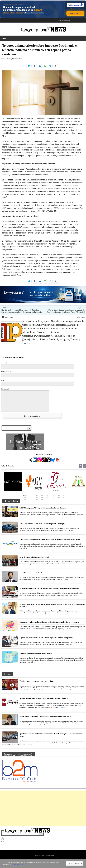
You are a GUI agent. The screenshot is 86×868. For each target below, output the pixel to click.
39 (34, 499)
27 (46, 497)
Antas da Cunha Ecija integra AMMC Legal (34, 557)
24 (38, 497)
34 (63, 497)
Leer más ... (81, 515)
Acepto (70, 864)
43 (43, 499)
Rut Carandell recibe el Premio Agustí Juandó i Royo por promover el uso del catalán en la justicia (22, 311)
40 (36, 499)
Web (2, 380)
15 (58, 496)
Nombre (7, 363)
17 (63, 496)
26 (43, 497)
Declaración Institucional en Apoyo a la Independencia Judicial (44, 699)
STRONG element (63, 20)
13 (53, 496)
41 (38, 499)
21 (31, 497)
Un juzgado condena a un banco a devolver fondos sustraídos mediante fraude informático (49, 589)
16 (60, 496)
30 (53, 497)
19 (26, 497)
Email (6, 372)
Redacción (8, 317)
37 (29, 499)
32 (58, 497)
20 (29, 497)
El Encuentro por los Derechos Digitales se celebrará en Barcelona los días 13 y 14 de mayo (49, 622)
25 (41, 497)
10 (46, 496)
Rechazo (79, 864)
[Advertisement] (43, 808)
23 (36, 497)
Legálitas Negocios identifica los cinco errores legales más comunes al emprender (46, 638)
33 (60, 497)
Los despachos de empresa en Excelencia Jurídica (36, 653)
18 (24, 497)
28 (48, 497)
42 (41, 499)
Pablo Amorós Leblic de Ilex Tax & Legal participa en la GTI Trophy (42, 524)
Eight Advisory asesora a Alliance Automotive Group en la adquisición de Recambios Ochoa (50, 539)
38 (31, 499)
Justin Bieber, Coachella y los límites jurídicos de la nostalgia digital (46, 716)
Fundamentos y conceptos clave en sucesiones (37, 681)
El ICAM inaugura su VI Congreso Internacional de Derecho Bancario (43, 508)
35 (24, 499)
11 (48, 496)
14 (55, 496)
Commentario (5, 389)
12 (51, 496)
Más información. (18, 864)
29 (51, 497)
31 (55, 497)
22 (34, 497)
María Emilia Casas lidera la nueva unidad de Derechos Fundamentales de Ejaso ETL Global (66, 311)
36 (26, 499)
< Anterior (5, 308)
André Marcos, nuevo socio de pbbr (31, 573)
